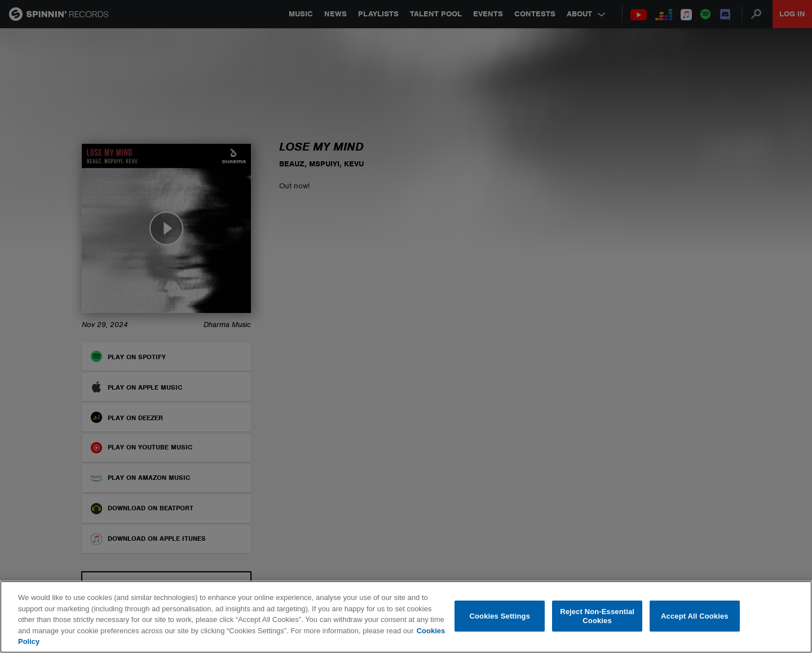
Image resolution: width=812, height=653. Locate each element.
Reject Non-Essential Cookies (597, 616)
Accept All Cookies (695, 616)
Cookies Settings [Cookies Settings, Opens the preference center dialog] (500, 616)
